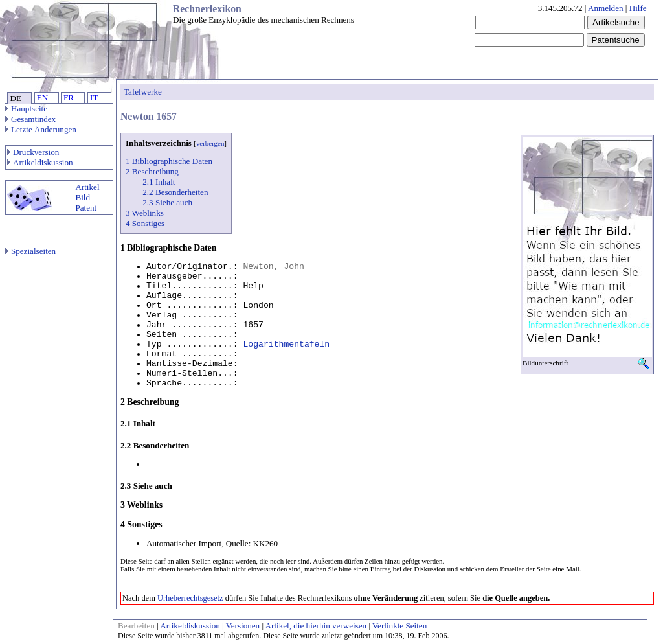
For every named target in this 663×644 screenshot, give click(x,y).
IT (94, 98)
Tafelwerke (143, 92)
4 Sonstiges (145, 223)
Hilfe (638, 8)
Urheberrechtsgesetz (190, 598)
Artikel (87, 187)
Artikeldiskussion (40, 162)
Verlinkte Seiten (399, 626)
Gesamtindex (30, 119)
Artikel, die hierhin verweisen (316, 626)
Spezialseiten (30, 251)
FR (69, 98)
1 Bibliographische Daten (169, 161)
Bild (83, 197)
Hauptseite (26, 109)
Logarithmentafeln (286, 344)
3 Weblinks (145, 213)
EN (42, 98)
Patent (86, 208)
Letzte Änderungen (41, 129)
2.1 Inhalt (159, 182)
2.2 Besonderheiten (175, 192)
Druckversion (33, 152)
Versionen (243, 626)
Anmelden (606, 8)
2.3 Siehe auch (167, 202)
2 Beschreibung (152, 171)
